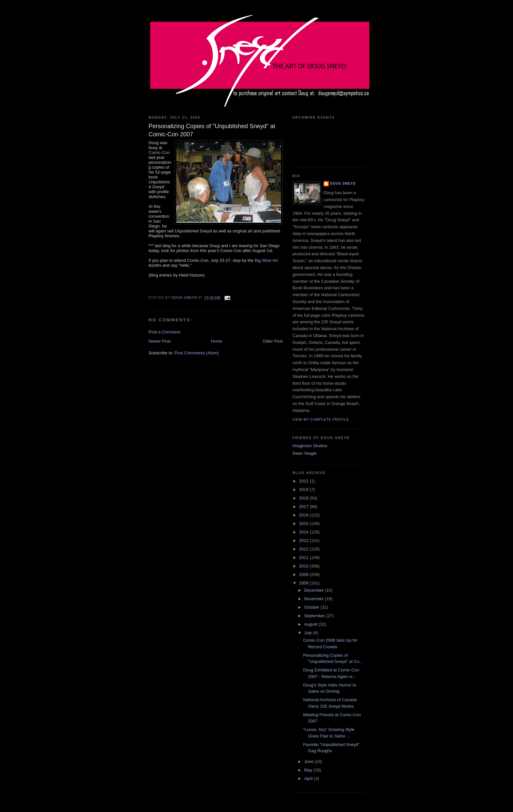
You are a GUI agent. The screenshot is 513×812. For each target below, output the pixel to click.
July (309, 633)
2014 (304, 532)
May (309, 770)
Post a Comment (164, 332)
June (310, 761)
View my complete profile (321, 420)
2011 (304, 558)
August (311, 624)
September (315, 616)
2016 (304, 515)
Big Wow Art (266, 260)
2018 (304, 498)
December (315, 590)
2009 (304, 575)
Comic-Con (159, 152)
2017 (304, 507)
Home (217, 341)
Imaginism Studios (310, 446)
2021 (304, 481)
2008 (304, 583)
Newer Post (159, 341)
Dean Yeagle (305, 453)
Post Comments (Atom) (197, 353)
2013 (304, 541)
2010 (304, 566)
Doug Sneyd (343, 184)
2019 (304, 490)
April (309, 778)
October (312, 607)
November (315, 599)
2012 (304, 549)
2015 (304, 524)
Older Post (273, 341)
